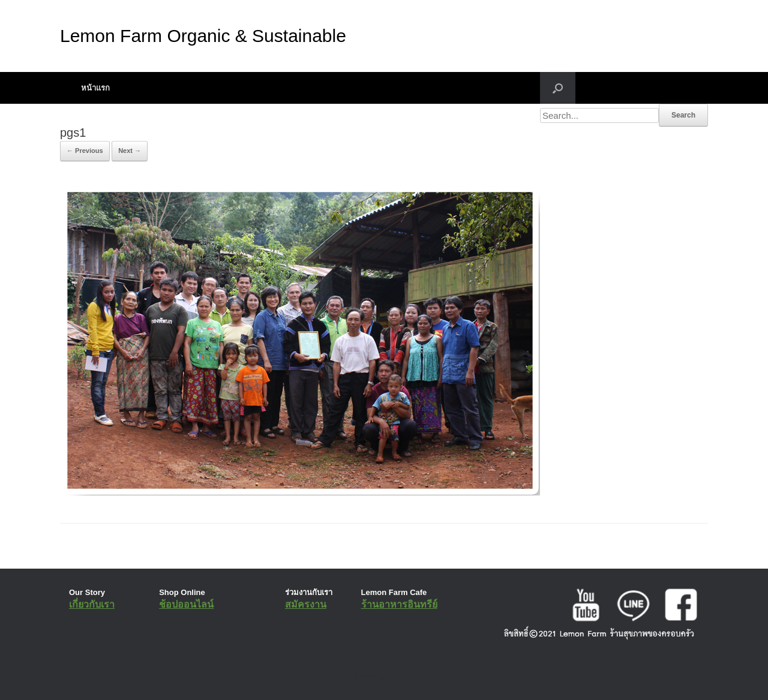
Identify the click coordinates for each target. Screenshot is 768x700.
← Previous (85, 151)
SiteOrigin (375, 676)
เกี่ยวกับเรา (92, 604)
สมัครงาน (306, 604)
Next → (130, 151)
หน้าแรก (95, 88)
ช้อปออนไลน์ (186, 604)
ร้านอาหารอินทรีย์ (399, 604)
